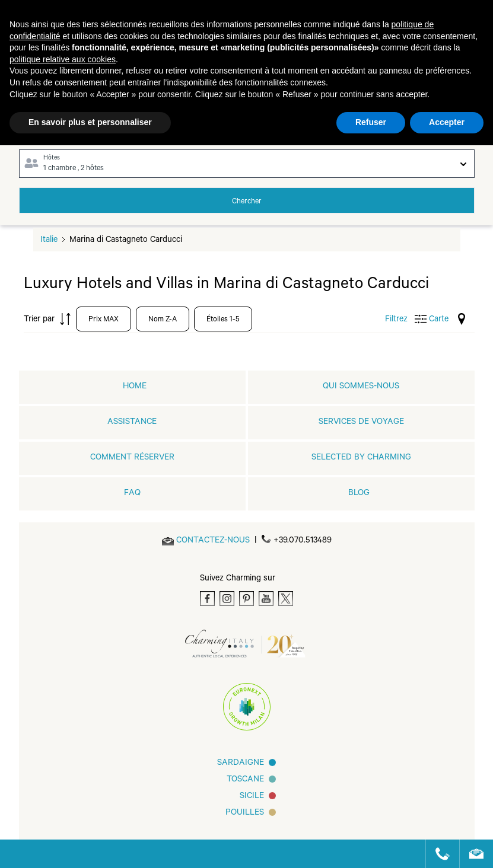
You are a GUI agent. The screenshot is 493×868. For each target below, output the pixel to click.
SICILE (252, 797)
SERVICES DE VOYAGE (361, 423)
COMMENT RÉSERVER (132, 458)
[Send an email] (213, 541)
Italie (49, 241)
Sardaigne (241, 764)
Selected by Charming (361, 458)
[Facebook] (207, 599)
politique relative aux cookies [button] (63, 59)
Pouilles (245, 813)
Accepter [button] (447, 122)
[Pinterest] (246, 599)
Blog (359, 494)
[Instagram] (227, 599)
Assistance (132, 423)
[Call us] (438, 854)
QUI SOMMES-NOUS (361, 387)
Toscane (245, 780)
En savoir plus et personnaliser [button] (90, 122)
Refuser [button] (371, 122)
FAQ (132, 494)
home (135, 387)
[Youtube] (266, 599)
